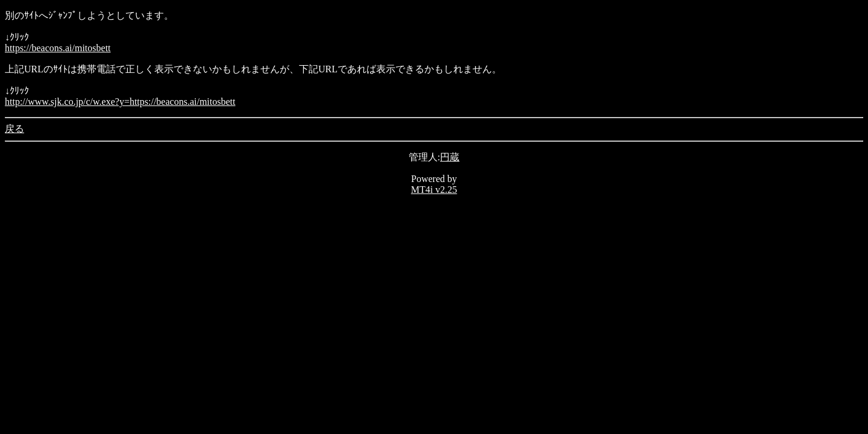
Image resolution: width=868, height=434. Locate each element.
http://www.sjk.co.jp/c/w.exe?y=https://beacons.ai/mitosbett (120, 102)
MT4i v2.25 (434, 190)
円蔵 (450, 157)
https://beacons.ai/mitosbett (58, 48)
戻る (14, 129)
